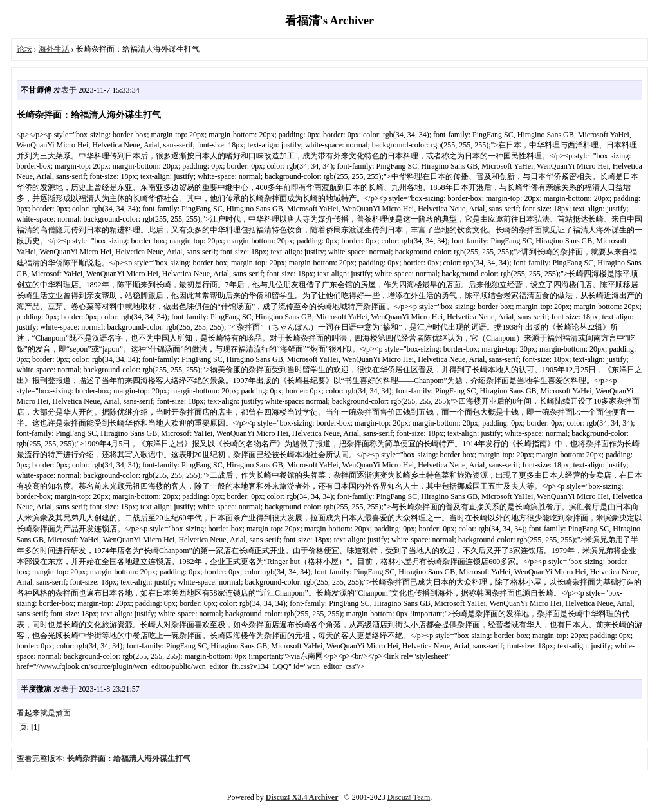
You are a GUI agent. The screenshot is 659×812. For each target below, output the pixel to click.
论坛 (24, 49)
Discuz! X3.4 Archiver (302, 797)
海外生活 (54, 49)
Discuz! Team (409, 797)
